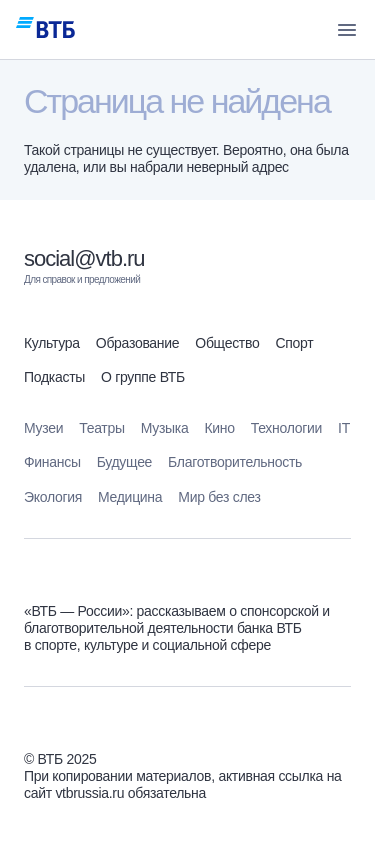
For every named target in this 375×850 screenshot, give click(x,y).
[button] (347, 30)
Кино (219, 428)
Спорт (294, 343)
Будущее (124, 462)
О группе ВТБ (143, 377)
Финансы (52, 462)
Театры (102, 428)
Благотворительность (235, 462)
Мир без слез (219, 497)
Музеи (43, 428)
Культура (52, 343)
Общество (227, 343)
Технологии (286, 428)
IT (344, 428)
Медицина (130, 497)
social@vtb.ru (84, 258)
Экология (53, 497)
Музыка (165, 428)
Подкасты (54, 377)
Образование (137, 343)
